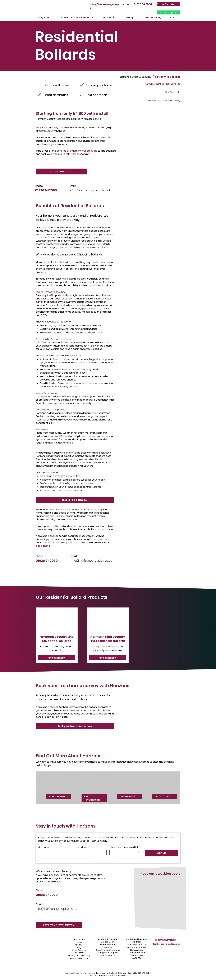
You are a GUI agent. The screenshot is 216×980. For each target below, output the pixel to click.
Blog (79, 947)
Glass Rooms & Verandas (108, 950)
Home (79, 942)
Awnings (108, 947)
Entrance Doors (108, 945)
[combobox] (126, 852)
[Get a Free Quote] (168, 4)
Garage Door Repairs (108, 953)
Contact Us (79, 953)
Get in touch (163, 796)
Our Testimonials (92, 798)
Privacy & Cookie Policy (79, 955)
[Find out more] (57, 658)
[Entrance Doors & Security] (136, 77)
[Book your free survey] (59, 925)
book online (43, 546)
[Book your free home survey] (75, 726)
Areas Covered (79, 950)
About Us (79, 945)
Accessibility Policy (79, 958)
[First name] (54, 852)
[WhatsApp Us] (168, 12)
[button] (44, 17)
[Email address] (89, 852)
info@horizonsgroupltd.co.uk (90, 190)
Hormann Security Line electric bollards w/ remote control (69, 119)
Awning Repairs (108, 955)
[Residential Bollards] (168, 77)
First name (45, 847)
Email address (82, 847)
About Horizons (58, 796)
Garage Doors (108, 942)
